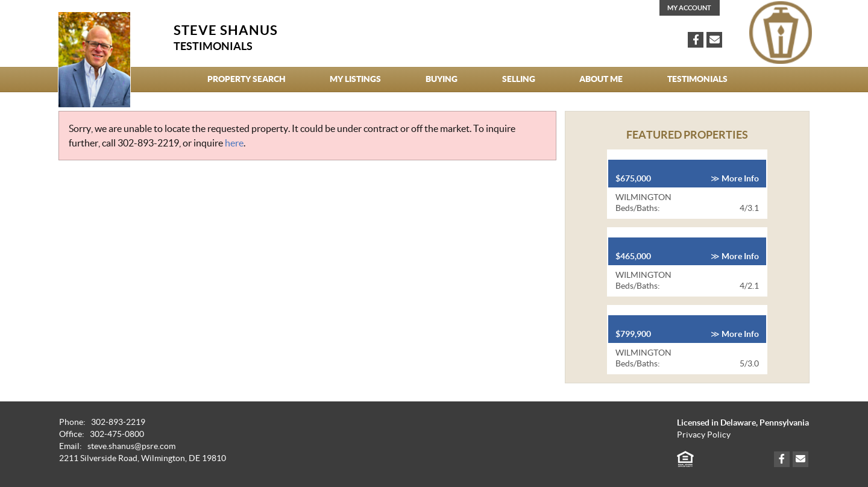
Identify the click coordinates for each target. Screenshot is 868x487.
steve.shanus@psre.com (131, 446)
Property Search (247, 79)
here (234, 143)
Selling (519, 79)
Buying (442, 79)
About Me (601, 79)
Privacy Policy (704, 435)
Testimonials (697, 79)
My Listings (355, 79)
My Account (689, 8)
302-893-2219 (148, 143)
